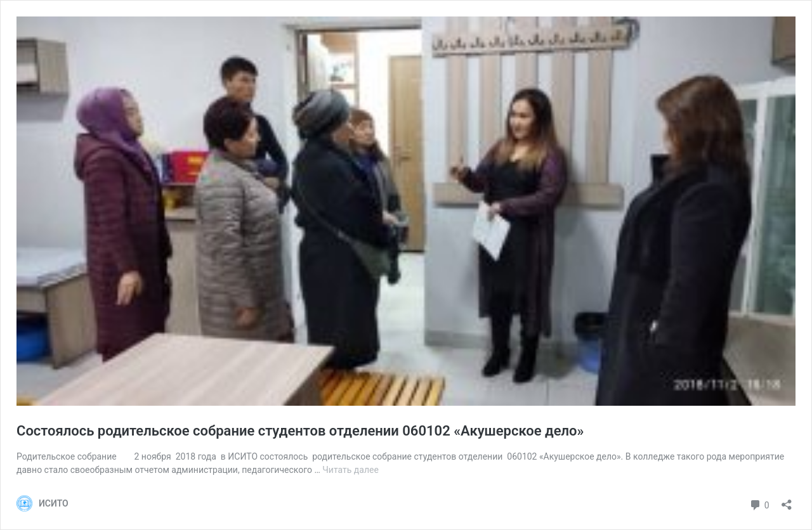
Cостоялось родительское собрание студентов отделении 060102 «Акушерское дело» (300, 431)
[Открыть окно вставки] (787, 501)
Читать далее (350, 470)
